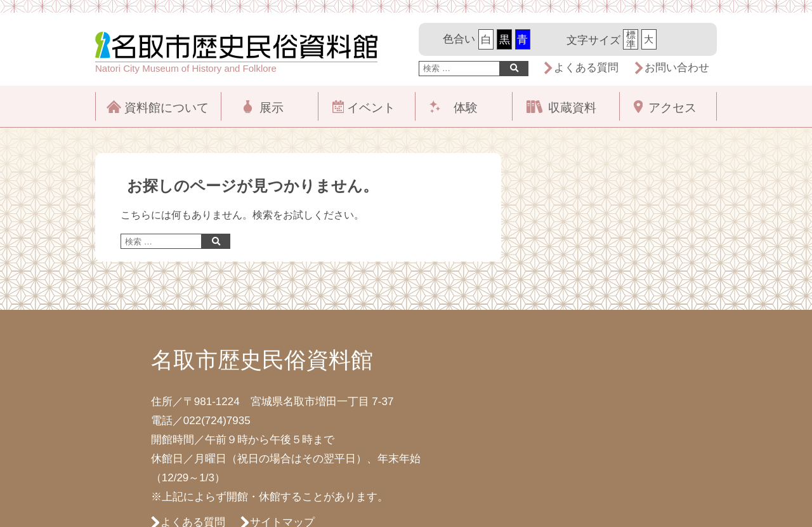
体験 (466, 108)
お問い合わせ (677, 68)
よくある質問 (586, 68)
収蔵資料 (572, 108)
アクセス (672, 108)
